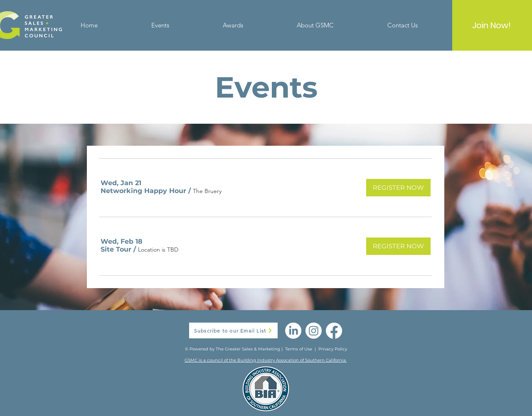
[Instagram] (314, 331)
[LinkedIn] (293, 331)
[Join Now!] (491, 25)
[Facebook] (334, 331)
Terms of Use (299, 349)
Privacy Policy (333, 349)
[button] (143, 191)
